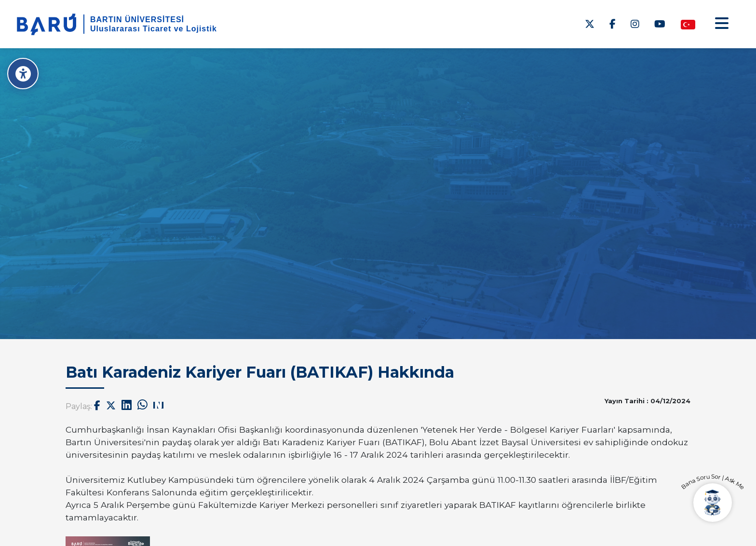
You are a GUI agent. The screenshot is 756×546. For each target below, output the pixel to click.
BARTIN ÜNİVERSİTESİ (137, 20)
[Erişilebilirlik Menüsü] (23, 74)
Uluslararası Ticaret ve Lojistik (154, 29)
